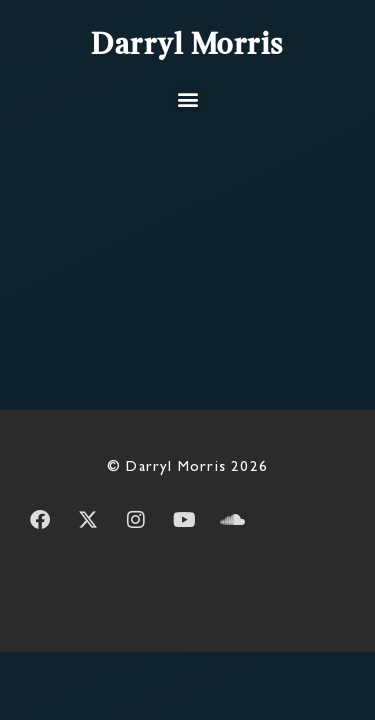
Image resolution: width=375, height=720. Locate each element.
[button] (187, 98)
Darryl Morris (187, 46)
